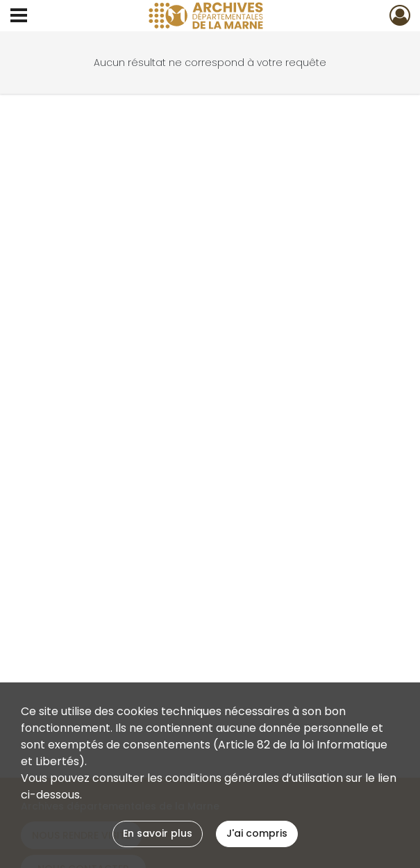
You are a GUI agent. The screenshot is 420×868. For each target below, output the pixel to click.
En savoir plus (158, 833)
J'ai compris (257, 833)
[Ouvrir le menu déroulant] (19, 17)
